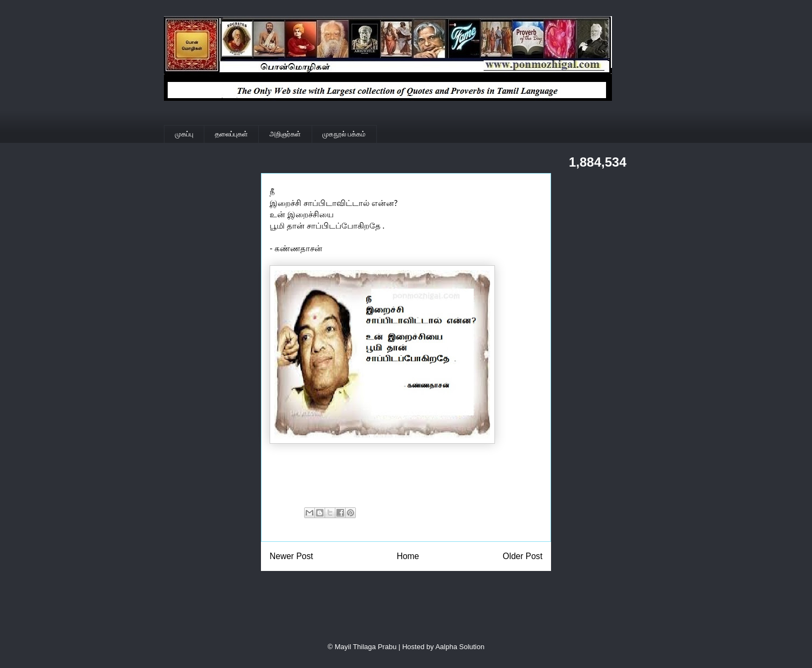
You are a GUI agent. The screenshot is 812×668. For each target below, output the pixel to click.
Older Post (522, 556)
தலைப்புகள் (232, 134)
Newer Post (291, 556)
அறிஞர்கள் (285, 134)
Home (408, 556)
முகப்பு (184, 134)
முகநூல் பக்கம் (344, 134)
